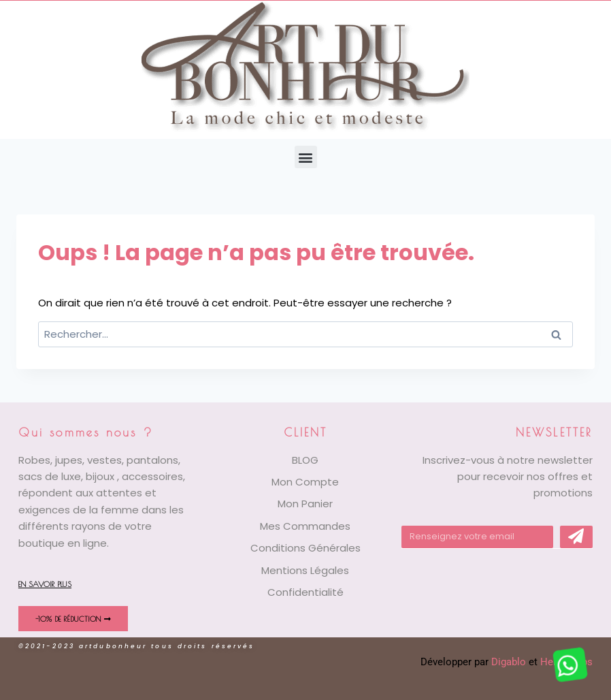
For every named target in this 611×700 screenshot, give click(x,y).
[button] (306, 157)
